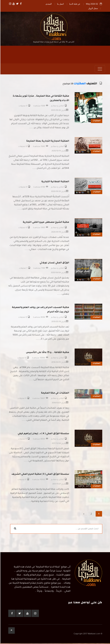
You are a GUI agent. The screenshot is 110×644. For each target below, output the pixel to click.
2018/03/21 (56, 404)
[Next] (84, 515)
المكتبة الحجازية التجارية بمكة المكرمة (48, 142)
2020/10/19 (56, 152)
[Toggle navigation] (100, 70)
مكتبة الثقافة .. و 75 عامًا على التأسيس (47, 353)
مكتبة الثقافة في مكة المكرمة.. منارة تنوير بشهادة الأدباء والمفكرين (41, 99)
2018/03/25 (56, 363)
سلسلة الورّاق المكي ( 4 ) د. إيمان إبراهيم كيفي (43, 434)
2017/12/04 (56, 444)
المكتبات (80, 84)
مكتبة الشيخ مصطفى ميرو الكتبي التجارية (46, 223)
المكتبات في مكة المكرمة (55, 394)
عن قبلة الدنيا (75, 4)
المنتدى (48, 4)
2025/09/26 (56, 111)
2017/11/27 (56, 485)
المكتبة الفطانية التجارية (55, 183)
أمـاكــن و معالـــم (57, 107)
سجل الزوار (93, 8)
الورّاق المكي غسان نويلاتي (54, 264)
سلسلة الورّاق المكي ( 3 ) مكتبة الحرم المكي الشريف (40, 475)
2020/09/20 (56, 193)
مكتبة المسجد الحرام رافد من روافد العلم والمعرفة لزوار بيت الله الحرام (40, 311)
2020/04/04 (56, 274)
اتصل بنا (60, 4)
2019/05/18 (56, 323)
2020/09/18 (56, 233)
